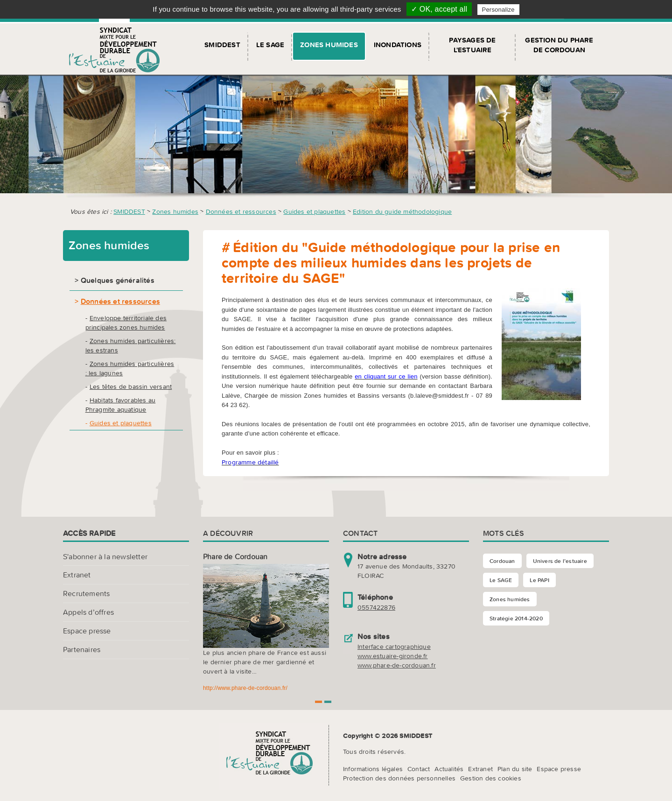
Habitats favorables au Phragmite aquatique (121, 405)
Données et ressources (241, 211)
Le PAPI (539, 580)
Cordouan (502, 561)
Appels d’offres (88, 612)
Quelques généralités (118, 280)
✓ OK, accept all (439, 9)
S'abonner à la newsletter (105, 556)
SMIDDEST (222, 45)
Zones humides (329, 45)
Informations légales (373, 769)
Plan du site (515, 769)
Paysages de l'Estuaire (472, 45)
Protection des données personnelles (399, 778)
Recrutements (86, 593)
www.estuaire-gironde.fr (393, 656)
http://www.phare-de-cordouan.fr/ (245, 688)
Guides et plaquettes (314, 211)
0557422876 (376, 607)
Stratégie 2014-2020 (516, 618)
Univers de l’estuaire (560, 561)
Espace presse (87, 631)
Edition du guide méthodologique (402, 211)
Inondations (398, 45)
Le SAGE (270, 45)
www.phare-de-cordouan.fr (397, 665)
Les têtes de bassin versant (131, 386)
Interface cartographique (394, 646)
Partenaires (82, 649)
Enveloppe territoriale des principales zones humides (126, 323)
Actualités (449, 769)
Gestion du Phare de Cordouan (559, 45)
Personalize (498, 10)
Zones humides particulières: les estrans (131, 345)
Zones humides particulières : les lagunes (130, 368)
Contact (419, 769)
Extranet (77, 575)
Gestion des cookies (491, 778)
